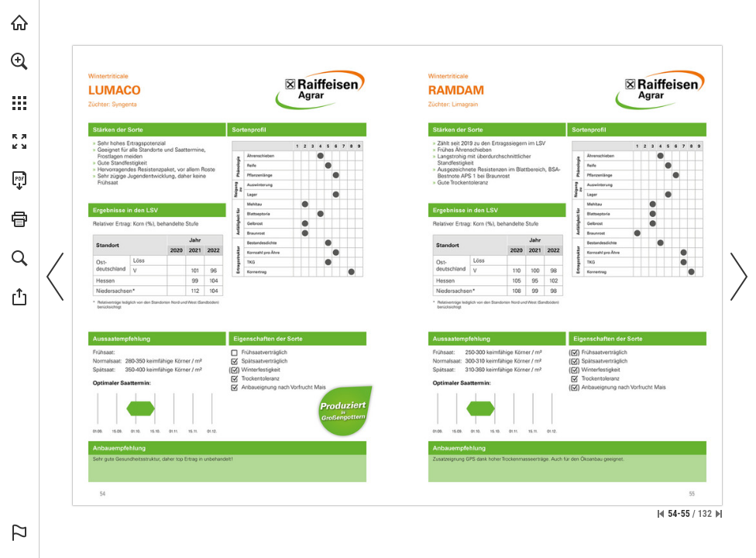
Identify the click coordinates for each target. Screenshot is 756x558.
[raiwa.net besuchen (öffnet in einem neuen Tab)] (19, 22)
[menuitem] (19, 81)
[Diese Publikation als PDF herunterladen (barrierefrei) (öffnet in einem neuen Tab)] (19, 181)
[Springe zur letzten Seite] (719, 514)
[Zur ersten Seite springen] (661, 514)
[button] (19, 61)
